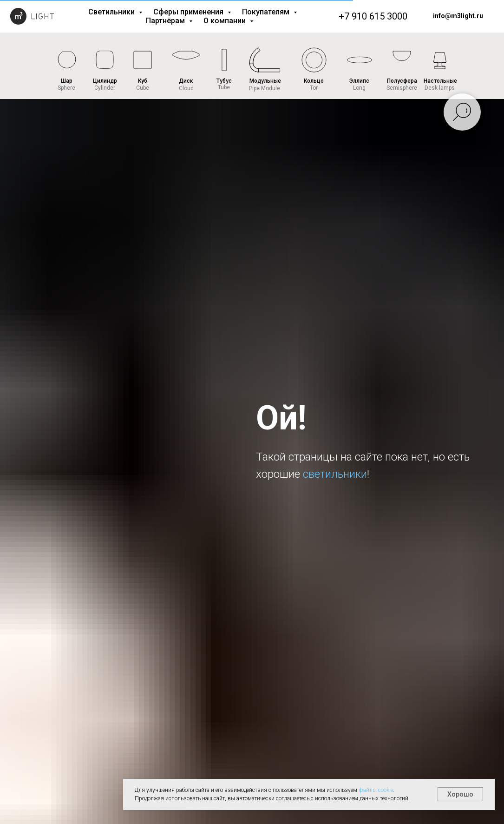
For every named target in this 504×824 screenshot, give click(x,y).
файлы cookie (376, 790)
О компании (226, 21)
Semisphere (402, 88)
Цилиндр (105, 81)
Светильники (112, 12)
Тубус (224, 81)
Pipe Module (265, 88)
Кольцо (314, 81)
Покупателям (267, 12)
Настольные (440, 81)
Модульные (265, 81)
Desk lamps (440, 88)
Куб (143, 81)
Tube (224, 87)
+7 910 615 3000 (373, 16)
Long (359, 88)
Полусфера (402, 81)
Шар (67, 81)
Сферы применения (189, 12)
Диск (186, 81)
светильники (335, 474)
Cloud (186, 88)
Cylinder (105, 88)
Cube (143, 88)
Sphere (66, 88)
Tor (314, 88)
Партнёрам (166, 21)
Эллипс (359, 81)
